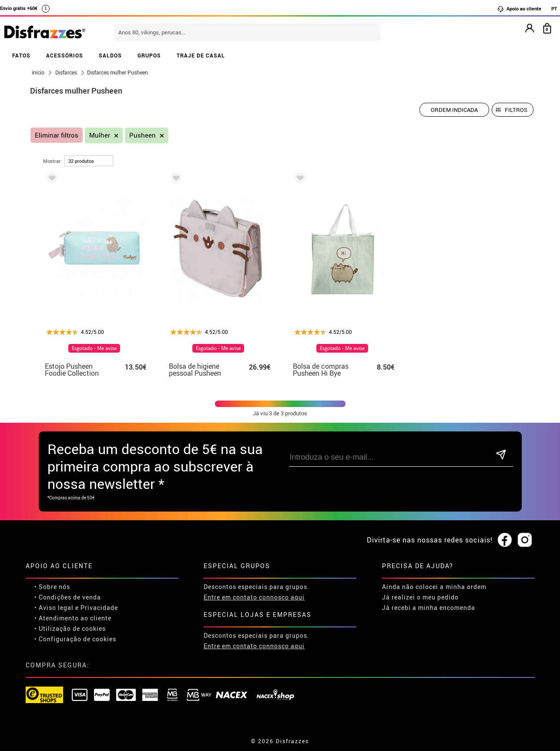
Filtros (516, 110)
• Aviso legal (54, 608)
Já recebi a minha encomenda (429, 608)
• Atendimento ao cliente (73, 618)
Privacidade (99, 608)
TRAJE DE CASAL (201, 55)
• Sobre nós (52, 587)
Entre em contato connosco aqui (254, 597)
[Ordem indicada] (454, 110)
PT (554, 8)
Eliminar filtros (57, 135)
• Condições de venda (68, 597)
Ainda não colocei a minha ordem (434, 587)
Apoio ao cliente (519, 9)
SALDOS (110, 55)
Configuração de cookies (77, 639)
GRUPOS (149, 55)
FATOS (21, 55)
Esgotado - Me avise (94, 348)
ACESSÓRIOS (65, 55)
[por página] (89, 161)
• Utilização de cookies (70, 628)
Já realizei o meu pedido (420, 597)
